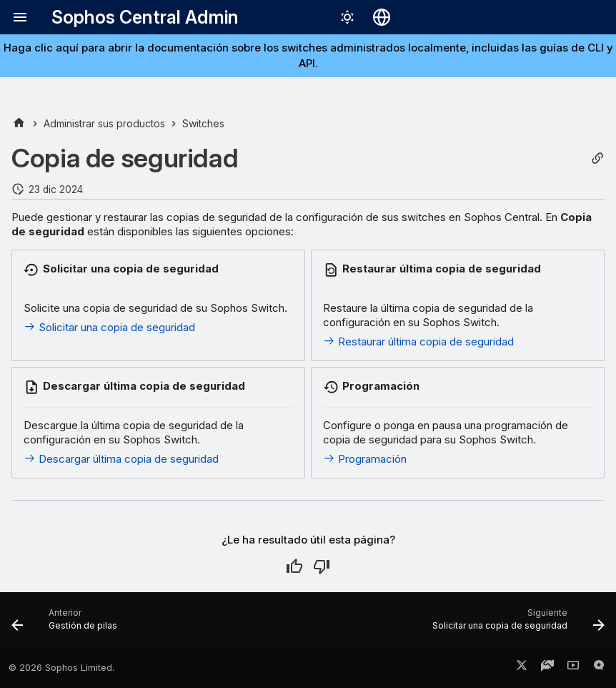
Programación (365, 459)
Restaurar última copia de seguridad (418, 341)
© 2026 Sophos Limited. (61, 668)
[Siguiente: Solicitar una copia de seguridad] (516, 624)
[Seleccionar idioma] (382, 17)
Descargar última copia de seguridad (121, 459)
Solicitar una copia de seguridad (109, 327)
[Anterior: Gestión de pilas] (67, 624)
